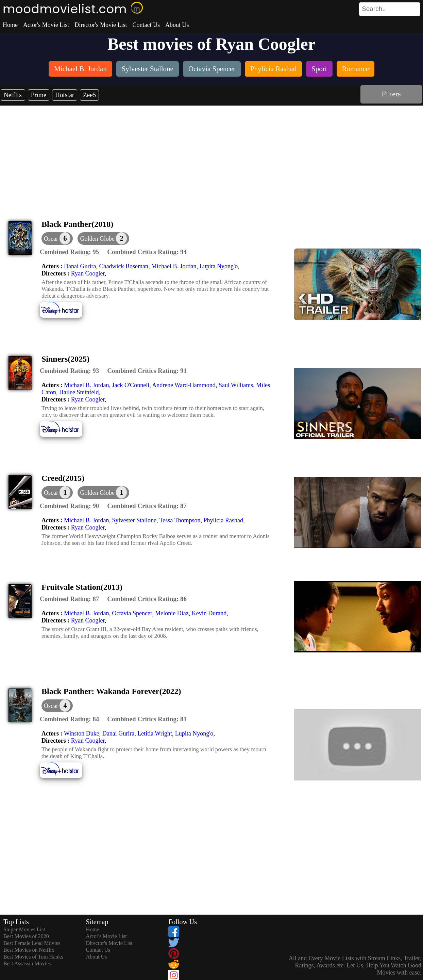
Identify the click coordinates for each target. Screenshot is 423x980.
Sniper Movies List (24, 929)
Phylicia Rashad (223, 520)
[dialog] (57, 239)
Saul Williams (236, 385)
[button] (103, 239)
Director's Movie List (101, 25)
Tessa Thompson (180, 520)
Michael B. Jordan (174, 266)
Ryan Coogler (88, 273)
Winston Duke (82, 733)
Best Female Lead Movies (32, 943)
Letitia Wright (155, 733)
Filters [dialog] (391, 94)
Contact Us (146, 25)
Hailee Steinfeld (79, 392)
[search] (390, 9)
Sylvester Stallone (134, 520)
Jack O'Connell (131, 385)
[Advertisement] (211, 157)
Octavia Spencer (132, 613)
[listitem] (80, 70)
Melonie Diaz (172, 613)
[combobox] (374, 9)
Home (10, 25)
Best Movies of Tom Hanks (33, 957)
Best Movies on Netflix (29, 950)
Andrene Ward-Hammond (184, 385)
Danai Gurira (80, 266)
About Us (177, 25)
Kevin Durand (209, 613)
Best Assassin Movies (27, 963)
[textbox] (374, 9)
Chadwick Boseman (123, 266)
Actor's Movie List (46, 25)
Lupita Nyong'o (218, 266)
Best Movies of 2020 (26, 936)
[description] (69, 252)
